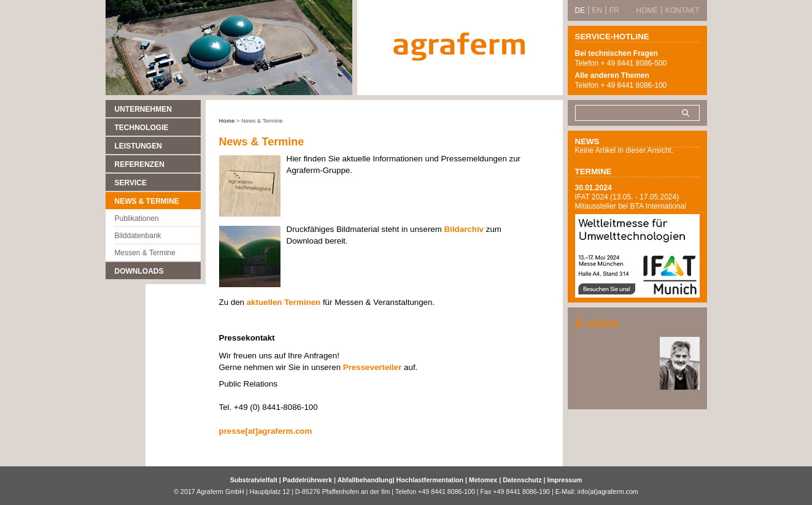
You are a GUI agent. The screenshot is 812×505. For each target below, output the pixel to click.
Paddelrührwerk (309, 480)
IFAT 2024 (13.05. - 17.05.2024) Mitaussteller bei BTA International (631, 202)
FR (614, 10)
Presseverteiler (373, 367)
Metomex (484, 480)
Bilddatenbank (138, 236)
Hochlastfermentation (431, 480)
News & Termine (147, 201)
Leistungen (138, 146)
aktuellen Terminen (284, 302)
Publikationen (137, 218)
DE (580, 10)
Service (131, 183)
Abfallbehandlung (365, 480)
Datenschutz (522, 480)
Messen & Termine (145, 253)
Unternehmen (143, 109)
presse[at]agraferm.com (266, 431)
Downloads (139, 271)
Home (227, 121)
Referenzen (140, 164)
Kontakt (682, 10)
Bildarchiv (464, 229)
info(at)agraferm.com (608, 492)
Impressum (564, 480)
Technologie (142, 128)
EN (597, 10)
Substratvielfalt (254, 480)
